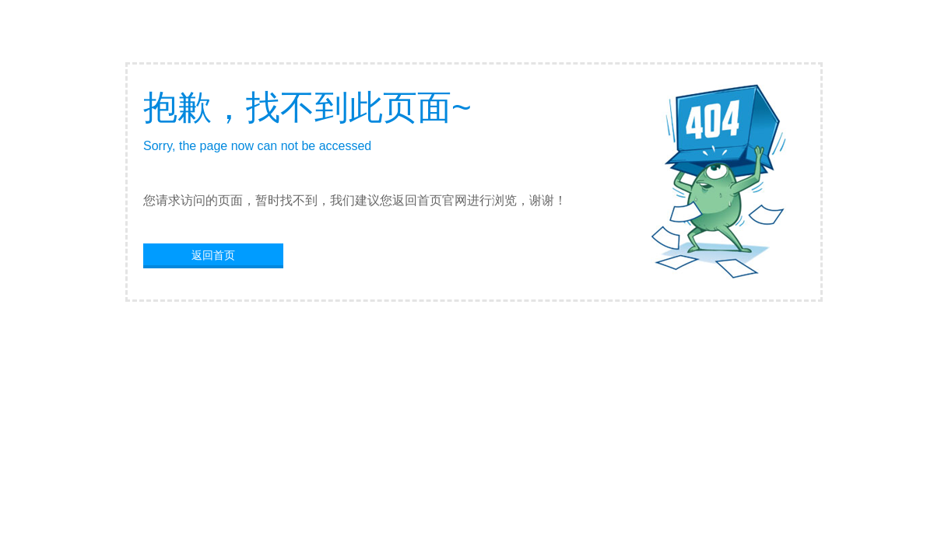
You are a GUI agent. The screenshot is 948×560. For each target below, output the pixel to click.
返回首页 (213, 255)
